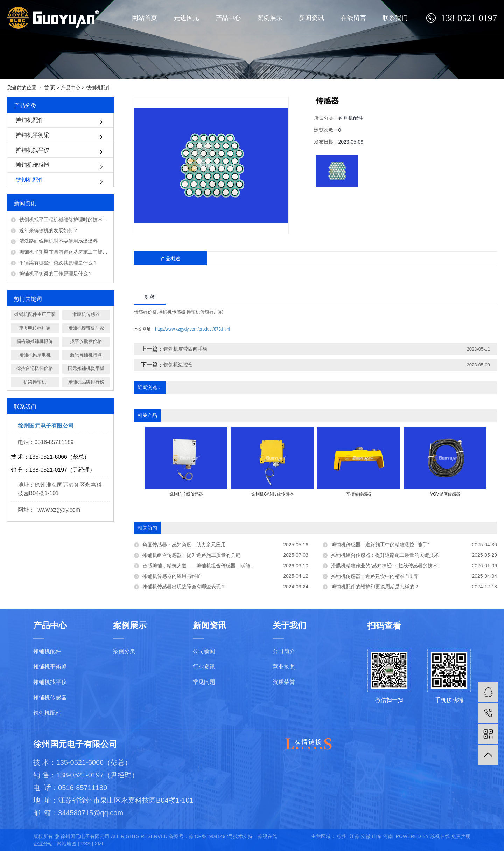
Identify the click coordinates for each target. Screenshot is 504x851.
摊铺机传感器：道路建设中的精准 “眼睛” (375, 576)
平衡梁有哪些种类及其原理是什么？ (58, 263)
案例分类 (124, 651)
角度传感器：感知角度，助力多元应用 (184, 545)
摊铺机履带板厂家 (86, 328)
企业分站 (43, 844)
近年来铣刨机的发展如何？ (49, 230)
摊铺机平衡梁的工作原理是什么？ (56, 274)
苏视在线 (267, 836)
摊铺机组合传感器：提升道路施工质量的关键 (191, 555)
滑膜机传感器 (86, 314)
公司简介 (284, 651)
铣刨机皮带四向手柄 (185, 349)
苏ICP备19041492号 (211, 836)
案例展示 (270, 18)
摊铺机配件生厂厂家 (35, 314)
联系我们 (395, 18)
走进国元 (187, 18)
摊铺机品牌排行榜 (86, 382)
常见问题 (204, 682)
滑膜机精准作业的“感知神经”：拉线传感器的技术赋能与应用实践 (401, 566)
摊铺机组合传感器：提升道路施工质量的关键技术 (385, 555)
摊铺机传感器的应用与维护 (172, 576)
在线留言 (353, 18)
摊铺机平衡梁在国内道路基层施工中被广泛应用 (65, 252)
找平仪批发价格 (86, 341)
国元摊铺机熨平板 (86, 368)
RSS (86, 844)
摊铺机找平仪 (33, 150)
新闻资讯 (311, 18)
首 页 (50, 88)
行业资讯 (204, 667)
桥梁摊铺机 (35, 382)
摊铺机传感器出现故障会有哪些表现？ (184, 587)
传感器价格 (145, 312)
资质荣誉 (284, 682)
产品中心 (228, 18)
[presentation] (149, 502)
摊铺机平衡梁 (33, 135)
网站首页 (145, 18)
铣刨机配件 (98, 88)
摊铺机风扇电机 (35, 355)
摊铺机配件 (30, 120)
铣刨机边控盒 (178, 365)
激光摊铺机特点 (86, 355)
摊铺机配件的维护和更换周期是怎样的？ (375, 587)
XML (100, 844)
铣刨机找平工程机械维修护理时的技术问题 (65, 220)
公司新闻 (204, 651)
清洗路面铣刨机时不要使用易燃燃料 (58, 241)
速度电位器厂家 (35, 328)
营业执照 (284, 667)
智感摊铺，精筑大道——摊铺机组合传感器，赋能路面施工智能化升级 (218, 566)
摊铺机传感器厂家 (205, 312)
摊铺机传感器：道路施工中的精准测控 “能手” (380, 545)
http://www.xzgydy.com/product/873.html (192, 329)
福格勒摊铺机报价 (35, 341)
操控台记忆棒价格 (35, 368)
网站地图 (66, 844)
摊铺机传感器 (33, 165)
